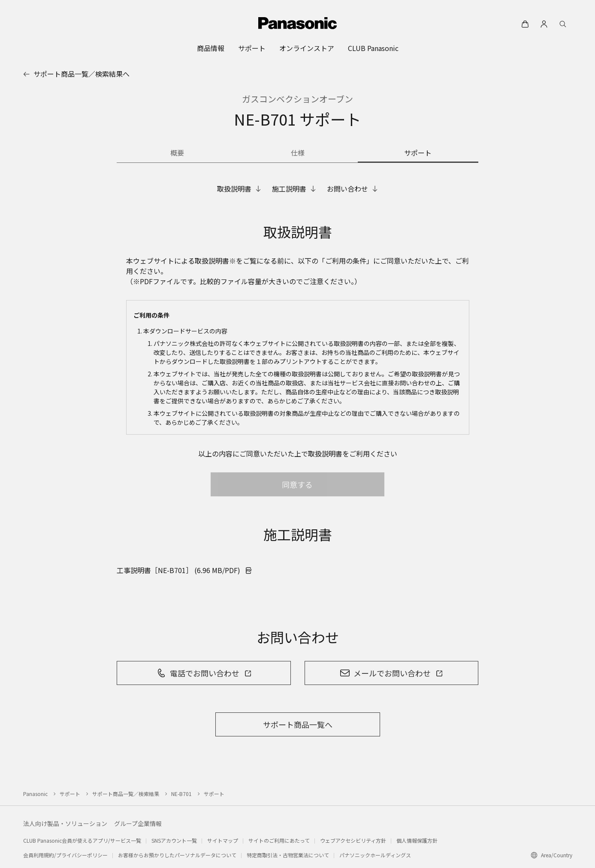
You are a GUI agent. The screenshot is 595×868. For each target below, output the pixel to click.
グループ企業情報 (138, 823)
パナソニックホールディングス (375, 855)
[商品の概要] (177, 153)
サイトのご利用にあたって (279, 840)
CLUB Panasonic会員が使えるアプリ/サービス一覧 (82, 840)
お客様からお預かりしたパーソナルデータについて (177, 855)
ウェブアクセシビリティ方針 (353, 840)
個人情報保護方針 (417, 840)
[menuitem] (211, 48)
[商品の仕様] (297, 153)
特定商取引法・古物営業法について (288, 855)
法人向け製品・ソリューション (65, 823)
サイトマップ (223, 840)
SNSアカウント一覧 (174, 840)
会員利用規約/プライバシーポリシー (65, 855)
